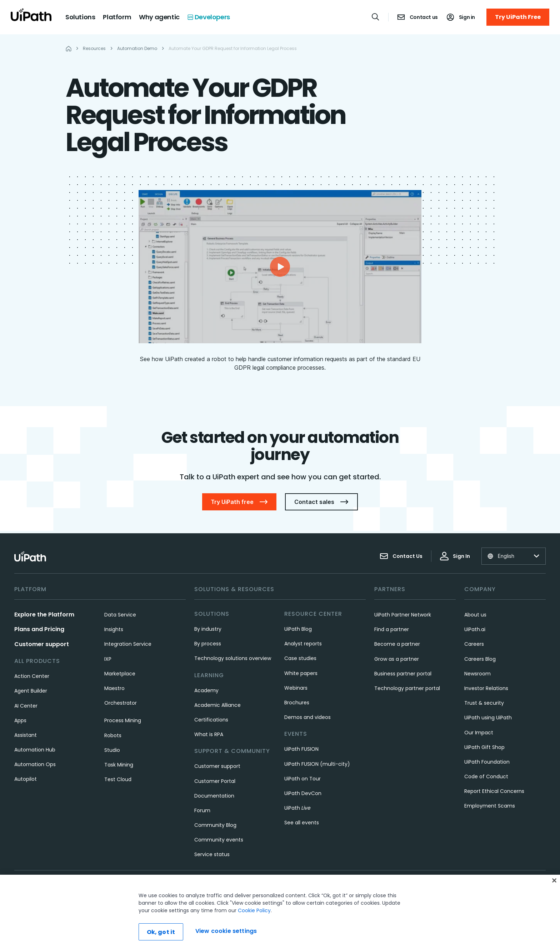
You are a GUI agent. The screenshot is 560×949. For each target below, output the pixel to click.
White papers (301, 673)
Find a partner (392, 629)
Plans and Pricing (39, 629)
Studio (112, 750)
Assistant (26, 735)
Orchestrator (121, 703)
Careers (474, 644)
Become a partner (397, 644)
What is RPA (209, 734)
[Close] (554, 880)
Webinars (296, 688)
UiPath (297, 808)
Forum (202, 810)
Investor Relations (486, 688)
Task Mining (119, 765)
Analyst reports (303, 644)
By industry (208, 629)
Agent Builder (31, 691)
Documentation (214, 796)
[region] (280, 912)
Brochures (297, 703)
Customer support (42, 644)
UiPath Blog (298, 629)
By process (208, 644)
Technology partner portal (407, 688)
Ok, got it (161, 932)
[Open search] (376, 17)
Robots (113, 735)
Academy (206, 690)
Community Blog (215, 825)
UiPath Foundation (487, 762)
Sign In (455, 556)
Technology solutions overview (233, 658)
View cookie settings (226, 931)
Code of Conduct (486, 776)
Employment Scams (490, 806)
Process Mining (123, 720)
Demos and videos (307, 717)
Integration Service (128, 644)
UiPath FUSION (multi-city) (317, 764)
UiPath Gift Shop (484, 747)
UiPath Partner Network (403, 615)
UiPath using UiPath (488, 718)
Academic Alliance (217, 705)
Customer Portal (215, 781)
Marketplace (120, 674)
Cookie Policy (254, 910)
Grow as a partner (397, 659)
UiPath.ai (475, 629)
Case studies (300, 658)
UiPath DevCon (303, 793)
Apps (20, 720)
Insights (114, 629)
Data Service (120, 615)
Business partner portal (403, 674)
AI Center (26, 706)
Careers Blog (480, 659)
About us (475, 615)
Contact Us (401, 556)
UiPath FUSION (301, 749)
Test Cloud (118, 779)
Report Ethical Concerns (494, 791)
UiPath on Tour (302, 779)
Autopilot (26, 779)
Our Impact (479, 733)
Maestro (114, 688)
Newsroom (477, 674)
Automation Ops (35, 764)
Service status (212, 854)
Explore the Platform (44, 615)
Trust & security (484, 703)
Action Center (32, 676)
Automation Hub (35, 750)
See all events (302, 823)
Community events (219, 840)
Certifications (211, 720)
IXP (108, 659)
